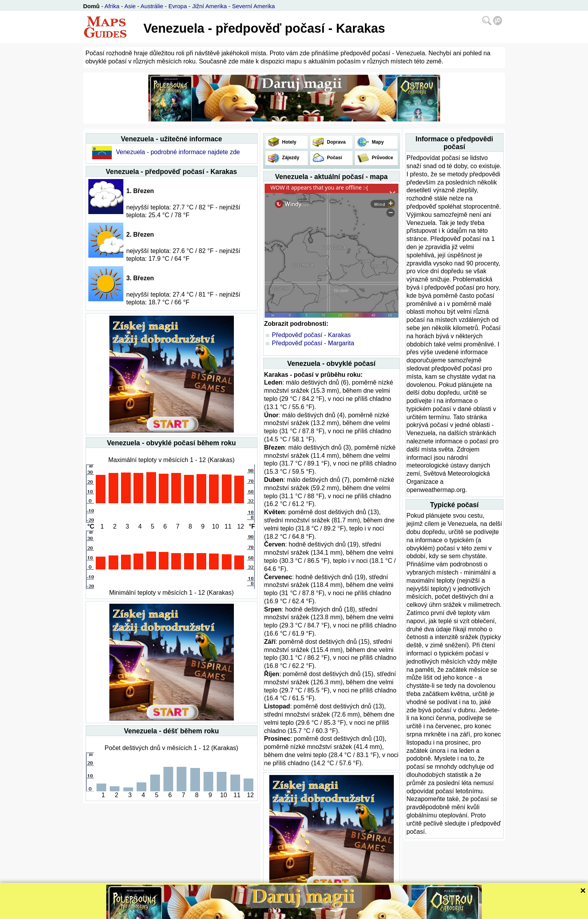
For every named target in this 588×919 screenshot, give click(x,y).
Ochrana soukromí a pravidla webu (323, 912)
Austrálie (152, 6)
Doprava (336, 142)
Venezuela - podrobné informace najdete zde (178, 152)
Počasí (334, 158)
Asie (130, 6)
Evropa (178, 6)
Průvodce (382, 158)
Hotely (289, 142)
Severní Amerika (253, 6)
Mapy (377, 142)
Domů (92, 6)
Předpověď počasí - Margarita (313, 343)
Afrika (112, 6)
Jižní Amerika (210, 6)
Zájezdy (290, 158)
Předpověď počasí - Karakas (312, 335)
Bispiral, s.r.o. (265, 912)
